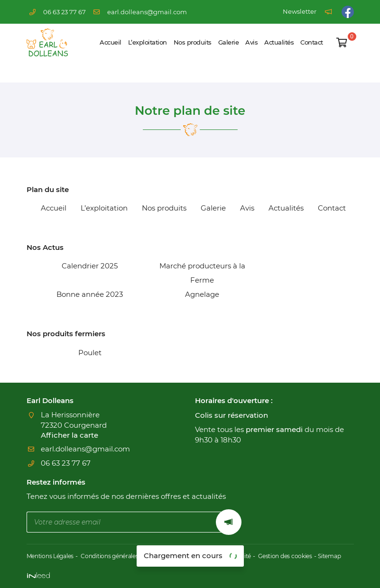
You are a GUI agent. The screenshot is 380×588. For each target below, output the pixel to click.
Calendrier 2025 (90, 266)
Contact (312, 42)
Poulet (90, 353)
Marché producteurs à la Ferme (202, 273)
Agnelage (202, 294)
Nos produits (193, 42)
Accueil (111, 42)
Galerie (229, 42)
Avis (251, 42)
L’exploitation (148, 42)
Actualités (279, 42)
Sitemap (348, 556)
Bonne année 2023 (90, 294)
